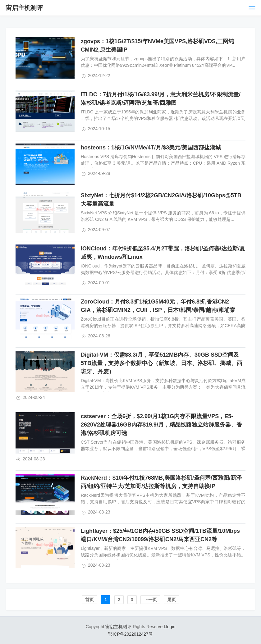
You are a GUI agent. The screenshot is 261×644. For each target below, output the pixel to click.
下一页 (150, 600)
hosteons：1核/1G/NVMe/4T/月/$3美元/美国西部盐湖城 (151, 148)
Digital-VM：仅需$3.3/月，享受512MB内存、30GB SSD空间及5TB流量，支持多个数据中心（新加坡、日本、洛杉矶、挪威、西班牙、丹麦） (162, 363)
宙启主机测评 (24, 8)
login (171, 627)
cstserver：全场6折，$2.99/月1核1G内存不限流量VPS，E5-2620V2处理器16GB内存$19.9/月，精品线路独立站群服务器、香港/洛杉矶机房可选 (161, 425)
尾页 (172, 600)
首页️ (89, 600)
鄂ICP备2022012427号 (130, 634)
